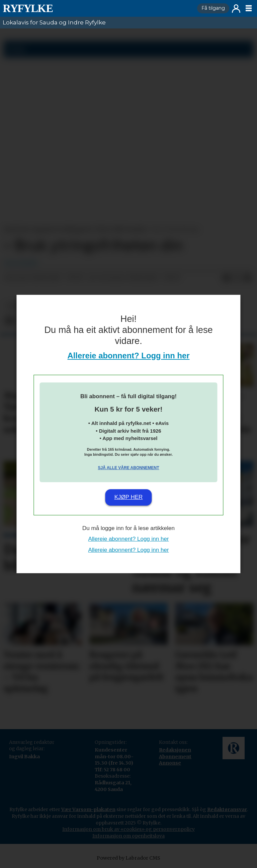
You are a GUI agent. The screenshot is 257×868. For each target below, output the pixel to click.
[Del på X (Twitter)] (237, 278)
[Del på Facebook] (226, 278)
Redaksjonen (175, 750)
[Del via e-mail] (248, 278)
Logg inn (236, 9)
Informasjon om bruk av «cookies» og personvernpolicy (128, 829)
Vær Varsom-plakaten (88, 809)
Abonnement (175, 757)
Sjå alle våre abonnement (128, 468)
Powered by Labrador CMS (128, 858)
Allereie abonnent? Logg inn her (129, 356)
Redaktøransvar (227, 809)
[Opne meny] (249, 8)
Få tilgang (213, 8)
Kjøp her (129, 497)
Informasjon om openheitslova (128, 836)
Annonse (170, 763)
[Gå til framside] (28, 8)
